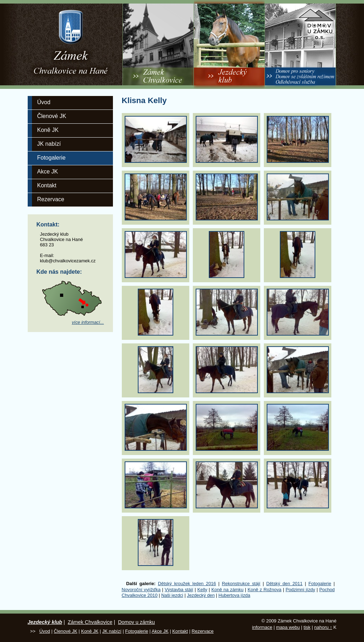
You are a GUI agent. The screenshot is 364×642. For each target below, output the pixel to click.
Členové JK (52, 116)
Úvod (44, 102)
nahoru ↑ (323, 627)
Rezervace (51, 199)
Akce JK (48, 172)
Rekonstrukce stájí (241, 584)
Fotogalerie (51, 158)
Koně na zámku (227, 590)
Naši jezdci (172, 595)
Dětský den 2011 (284, 584)
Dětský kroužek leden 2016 (187, 584)
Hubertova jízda (234, 595)
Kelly (202, 590)
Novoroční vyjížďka (141, 590)
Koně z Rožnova (264, 590)
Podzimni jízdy (300, 590)
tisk (307, 627)
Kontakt (47, 185)
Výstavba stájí (179, 590)
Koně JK (48, 130)
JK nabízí (49, 144)
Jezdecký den (201, 595)
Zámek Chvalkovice (90, 622)
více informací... (88, 322)
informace (262, 627)
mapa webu (288, 627)
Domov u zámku (136, 622)
